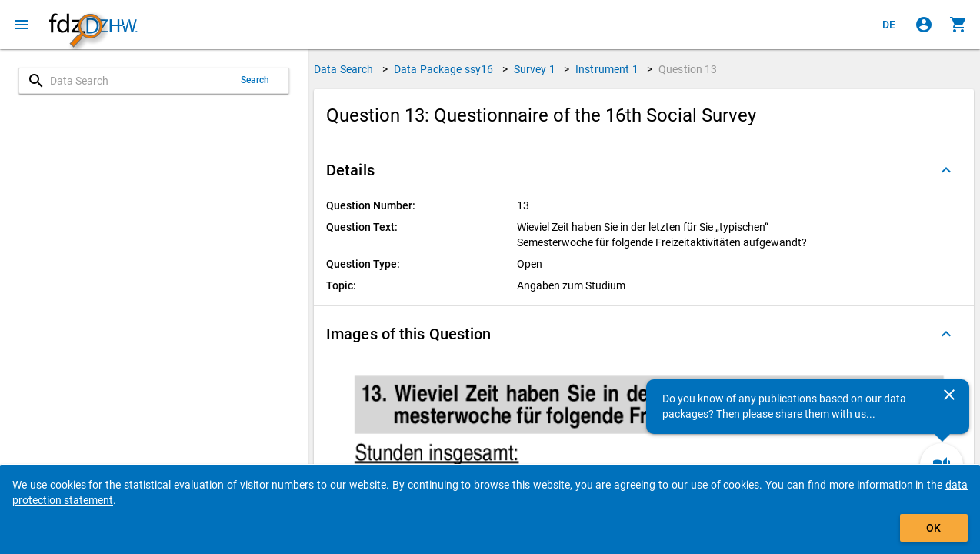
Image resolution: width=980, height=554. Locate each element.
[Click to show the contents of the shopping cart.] (958, 25)
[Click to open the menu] (22, 25)
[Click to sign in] (924, 25)
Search (255, 80)
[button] (644, 170)
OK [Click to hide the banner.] (933, 528)
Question (688, 69)
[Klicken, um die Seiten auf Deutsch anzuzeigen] (889, 25)
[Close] (949, 395)
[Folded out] (946, 170)
